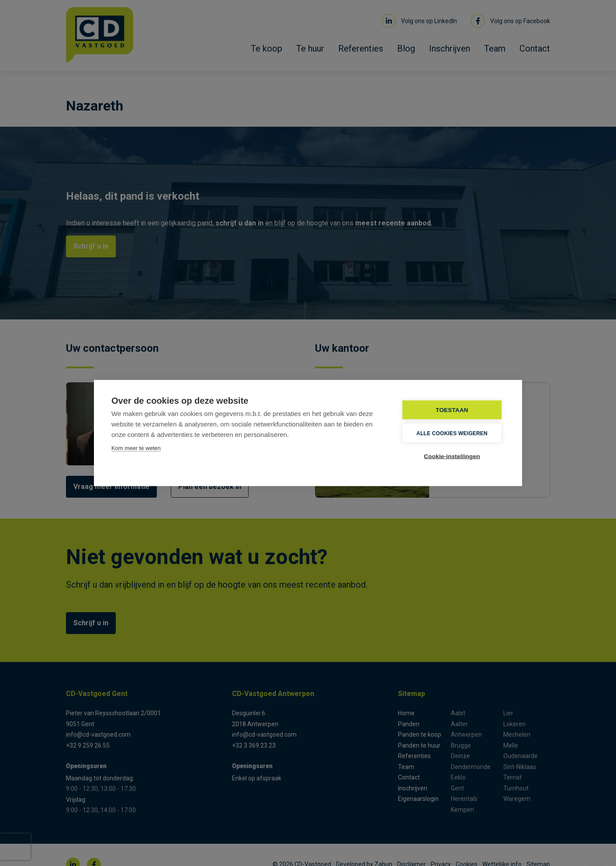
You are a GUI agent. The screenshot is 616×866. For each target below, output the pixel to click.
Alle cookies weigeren (452, 433)
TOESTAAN (452, 410)
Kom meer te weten (136, 448)
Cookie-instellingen (452, 456)
